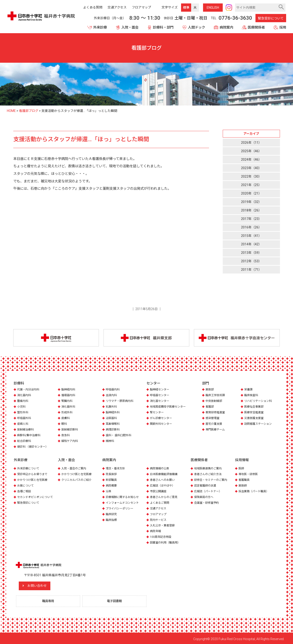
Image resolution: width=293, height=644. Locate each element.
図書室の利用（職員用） (166, 541)
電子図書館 (116, 599)
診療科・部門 (163, 27)
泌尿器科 (112, 418)
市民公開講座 (159, 490)
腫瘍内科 (23, 401)
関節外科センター (162, 424)
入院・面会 (130, 27)
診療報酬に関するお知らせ (124, 496)
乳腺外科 (112, 407)
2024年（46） (251, 160)
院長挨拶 (112, 473)
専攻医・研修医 (249, 473)
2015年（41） (251, 236)
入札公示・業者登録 (163, 524)
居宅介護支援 (214, 424)
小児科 (22, 407)
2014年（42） (251, 244)
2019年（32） (251, 202)
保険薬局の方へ (205, 496)
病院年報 (156, 529)
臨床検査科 (252, 396)
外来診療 (100, 27)
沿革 (109, 490)
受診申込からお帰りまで (34, 473)
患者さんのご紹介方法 (209, 473)
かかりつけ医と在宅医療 (34, 479)
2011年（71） (251, 270)
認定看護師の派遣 (206, 485)
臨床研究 (112, 513)
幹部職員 (112, 479)
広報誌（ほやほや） (163, 485)
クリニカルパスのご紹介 (78, 479)
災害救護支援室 (255, 418)
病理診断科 (113, 429)
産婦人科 (23, 424)
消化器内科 (25, 396)
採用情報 (242, 459)
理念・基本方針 (116, 468)
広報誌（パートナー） (209, 490)
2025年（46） (251, 151)
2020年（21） (251, 193)
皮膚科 (66, 418)
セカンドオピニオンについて (37, 496)
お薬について (26, 485)
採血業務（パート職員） (255, 490)
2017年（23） (251, 219)
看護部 (210, 407)
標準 (186, 8)
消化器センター (160, 401)
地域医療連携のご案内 (209, 468)
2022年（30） (251, 176)
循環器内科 (69, 396)
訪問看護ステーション (259, 424)
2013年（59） (251, 253)
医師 (241, 468)
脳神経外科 (113, 413)
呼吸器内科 (113, 390)
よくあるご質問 (160, 501)
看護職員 (244, 479)
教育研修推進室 (216, 413)
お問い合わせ (42, 584)
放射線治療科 (26, 429)
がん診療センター (162, 418)
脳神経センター (160, 390)
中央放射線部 (214, 401)
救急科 (66, 435)
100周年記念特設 (161, 535)
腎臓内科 (67, 401)
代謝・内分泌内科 (29, 390)
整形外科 (23, 413)
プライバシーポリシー (121, 507)
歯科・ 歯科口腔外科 (119, 435)
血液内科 (112, 396)
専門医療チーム (216, 429)
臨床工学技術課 (216, 396)
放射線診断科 (70, 429)
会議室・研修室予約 (208, 501)
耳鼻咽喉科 (113, 424)
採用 (283, 27)
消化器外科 (69, 407)
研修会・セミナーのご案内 (212, 479)
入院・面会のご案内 (75, 468)
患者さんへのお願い (163, 479)
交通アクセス (159, 507)
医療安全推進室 (255, 413)
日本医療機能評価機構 (165, 473)
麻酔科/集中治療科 (30, 435)
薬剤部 (210, 390)
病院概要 (112, 485)
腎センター (157, 413)
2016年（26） (251, 227)
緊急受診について (271, 18)
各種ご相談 (25, 490)
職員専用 (49, 599)
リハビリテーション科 (259, 401)
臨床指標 (112, 518)
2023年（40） (251, 168)
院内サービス (159, 518)
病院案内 (226, 27)
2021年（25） (251, 185)
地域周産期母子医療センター (169, 407)
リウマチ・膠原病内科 (121, 401)
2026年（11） (251, 143)
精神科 (110, 441)
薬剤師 (243, 485)
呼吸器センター (160, 396)
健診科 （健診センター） (34, 446)
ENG (213, 8)
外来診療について (29, 468)
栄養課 (249, 390)
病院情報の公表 (160, 468)
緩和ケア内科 (70, 441)
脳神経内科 (69, 390)
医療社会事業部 (255, 407)
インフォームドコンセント (124, 501)
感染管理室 (213, 418)
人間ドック (197, 27)
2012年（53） (251, 261)
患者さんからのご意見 (165, 496)
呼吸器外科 (25, 418)
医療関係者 (256, 27)
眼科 (64, 424)
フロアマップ (159, 513)
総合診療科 (25, 441)
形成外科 (67, 413)
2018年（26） (251, 211)
